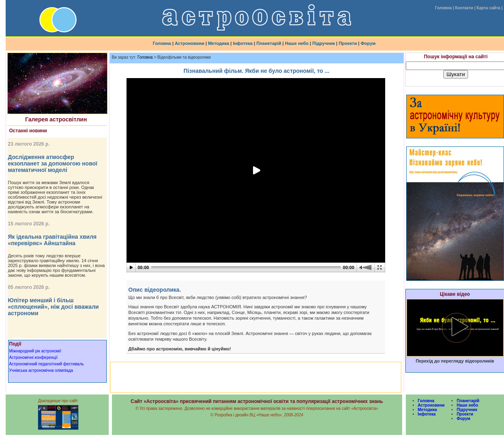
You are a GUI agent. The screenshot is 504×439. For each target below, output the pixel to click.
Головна (443, 8)
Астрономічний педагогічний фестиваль (47, 364)
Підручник (324, 43)
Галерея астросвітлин (56, 119)
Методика (219, 43)
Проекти (348, 43)
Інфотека (243, 43)
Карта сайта (488, 8)
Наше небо (297, 43)
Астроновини (189, 43)
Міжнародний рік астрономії (35, 351)
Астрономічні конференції (34, 357)
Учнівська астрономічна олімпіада (41, 370)
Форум (368, 43)
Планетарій (269, 43)
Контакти (464, 8)
